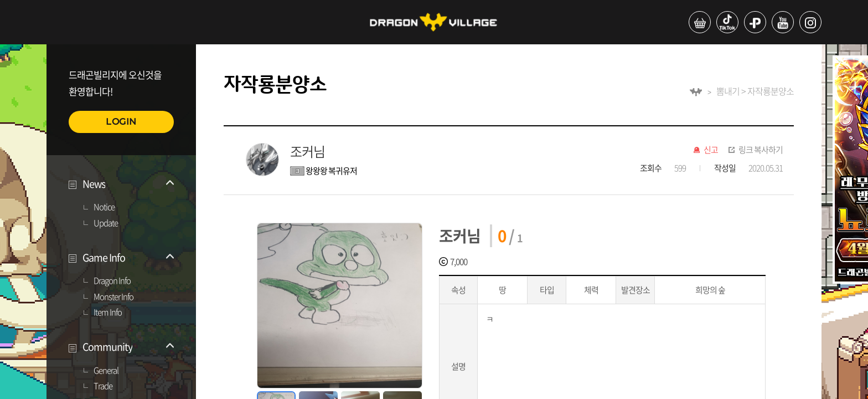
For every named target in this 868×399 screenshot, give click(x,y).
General (106, 371)
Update (106, 223)
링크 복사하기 (761, 150)
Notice (104, 207)
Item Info (108, 313)
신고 (711, 150)
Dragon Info (112, 281)
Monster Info (113, 297)
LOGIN (121, 122)
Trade (103, 386)
